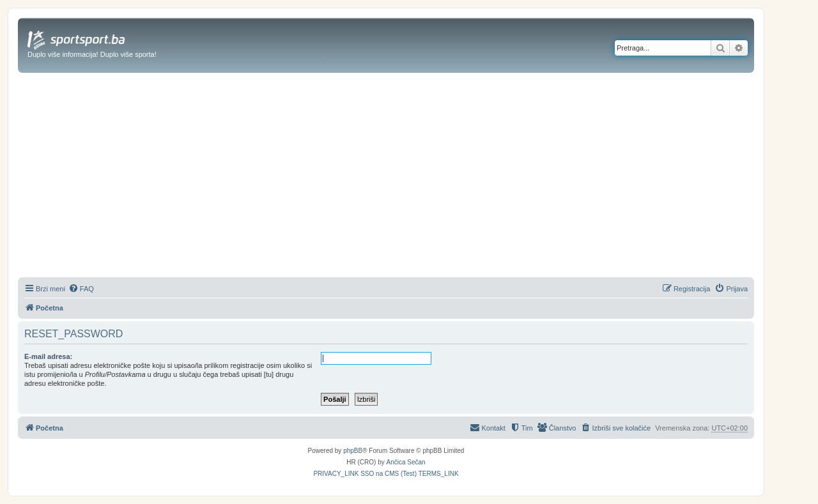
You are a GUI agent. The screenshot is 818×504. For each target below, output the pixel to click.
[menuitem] (81, 289)
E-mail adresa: (48, 356)
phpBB (353, 451)
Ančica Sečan (406, 462)
